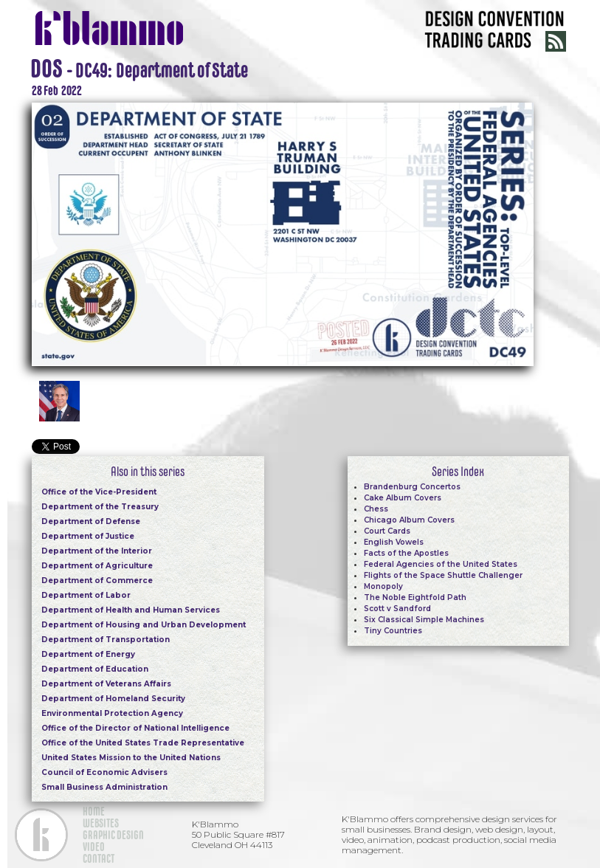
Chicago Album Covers (409, 520)
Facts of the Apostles (406, 553)
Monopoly (383, 586)
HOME (94, 811)
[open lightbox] (283, 232)
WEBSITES (101, 823)
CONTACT (99, 858)
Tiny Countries (393, 631)
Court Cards (387, 531)
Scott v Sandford (397, 609)
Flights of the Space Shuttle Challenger (443, 575)
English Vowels (394, 542)
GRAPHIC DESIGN (113, 835)
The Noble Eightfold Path (415, 597)
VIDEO (94, 847)
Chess (376, 509)
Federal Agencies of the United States (441, 564)
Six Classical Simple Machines (424, 620)
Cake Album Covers (403, 498)
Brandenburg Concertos (412, 487)
